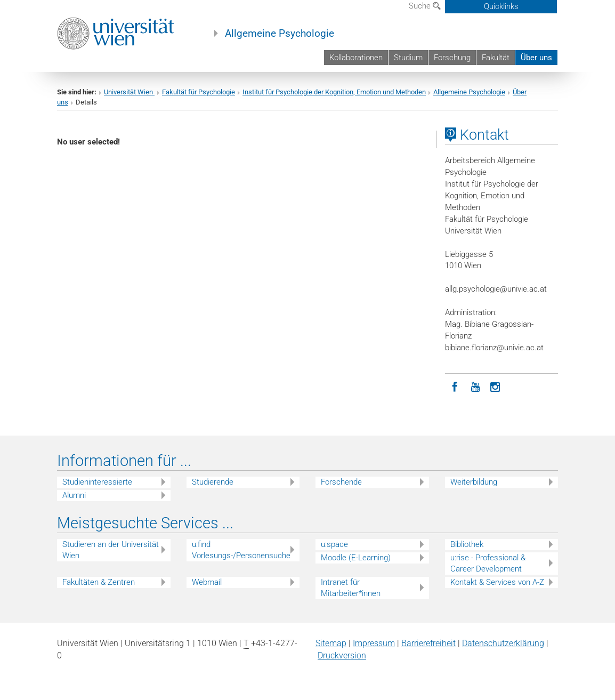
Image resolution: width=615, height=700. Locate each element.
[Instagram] (496, 386)
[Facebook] (455, 386)
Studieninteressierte (97, 482)
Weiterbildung (474, 482)
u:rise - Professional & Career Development (488, 563)
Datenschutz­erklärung (503, 643)
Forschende (341, 482)
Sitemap (331, 643)
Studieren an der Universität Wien (111, 550)
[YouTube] (475, 386)
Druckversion (342, 655)
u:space (334, 544)
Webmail (207, 582)
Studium (408, 58)
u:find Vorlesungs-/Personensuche (241, 550)
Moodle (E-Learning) (356, 558)
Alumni (74, 495)
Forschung (452, 58)
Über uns (536, 58)
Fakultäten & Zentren (99, 582)
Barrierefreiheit (428, 643)
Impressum (374, 643)
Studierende (213, 482)
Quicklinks (501, 6)
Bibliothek (467, 544)
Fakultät (496, 58)
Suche (425, 6)
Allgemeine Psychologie (280, 34)
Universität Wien (129, 92)
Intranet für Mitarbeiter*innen (351, 588)
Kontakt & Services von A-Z (497, 582)
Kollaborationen (356, 58)
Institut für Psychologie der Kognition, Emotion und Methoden (334, 92)
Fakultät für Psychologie (199, 92)
